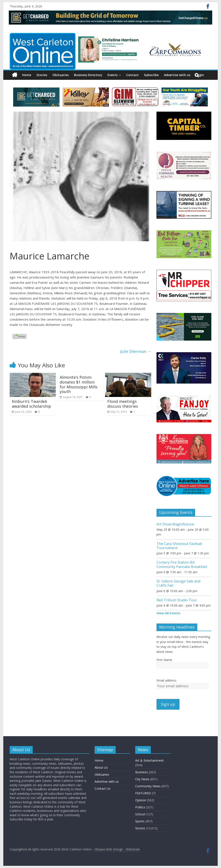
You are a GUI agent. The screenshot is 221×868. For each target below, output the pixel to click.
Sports (140, 821)
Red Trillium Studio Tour (177, 600)
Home (27, 75)
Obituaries (61, 75)
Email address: (167, 680)
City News (142, 779)
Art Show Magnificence (175, 524)
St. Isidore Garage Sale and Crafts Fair (178, 583)
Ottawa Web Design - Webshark (117, 849)
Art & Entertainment (149, 760)
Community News (148, 786)
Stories (42, 75)
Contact (132, 75)
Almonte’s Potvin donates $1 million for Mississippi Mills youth (79, 384)
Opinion (141, 800)
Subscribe (151, 75)
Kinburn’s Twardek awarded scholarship (31, 404)
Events (113, 75)
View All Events (168, 613)
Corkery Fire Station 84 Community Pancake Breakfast (182, 564)
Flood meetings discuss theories (123, 404)
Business (142, 772)
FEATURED (143, 793)
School (140, 814)
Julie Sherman (136, 351)
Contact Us (102, 789)
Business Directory (88, 75)
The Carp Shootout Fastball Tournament (179, 546)
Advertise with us (177, 75)
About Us (101, 767)
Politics (140, 807)
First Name (164, 660)
